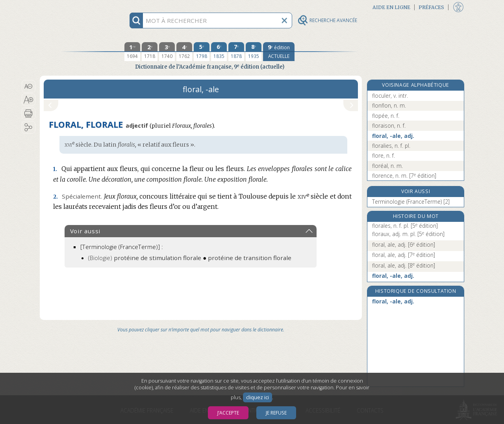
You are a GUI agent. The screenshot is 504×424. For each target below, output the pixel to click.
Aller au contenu (70, 7)
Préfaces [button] (431, 7)
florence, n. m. (404, 176)
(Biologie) (145, 258)
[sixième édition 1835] (219, 52)
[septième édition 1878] (236, 52)
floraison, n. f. (389, 126)
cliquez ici (258, 397)
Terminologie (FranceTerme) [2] (411, 202)
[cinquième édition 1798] (202, 52)
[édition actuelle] (279, 52)
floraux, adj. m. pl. (408, 234)
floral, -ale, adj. (393, 136)
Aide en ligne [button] (391, 7)
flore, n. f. (384, 155)
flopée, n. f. (386, 116)
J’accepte (228, 413)
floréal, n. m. (387, 166)
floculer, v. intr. (390, 96)
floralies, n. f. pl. (391, 146)
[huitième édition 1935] (254, 52)
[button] (29, 86)
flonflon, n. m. (389, 105)
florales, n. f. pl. (405, 226)
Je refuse (276, 413)
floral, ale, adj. (404, 245)
